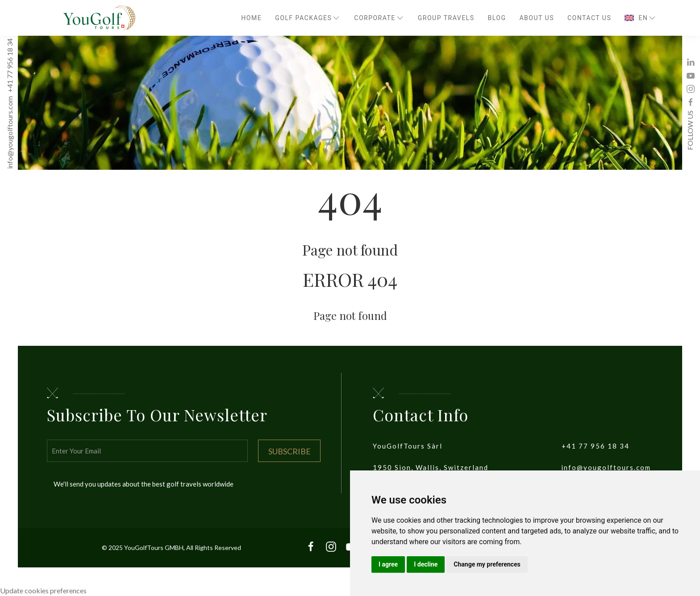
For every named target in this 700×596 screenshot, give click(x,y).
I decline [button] (426, 564)
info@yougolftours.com (10, 133)
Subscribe (290, 451)
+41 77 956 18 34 (10, 66)
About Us (537, 18)
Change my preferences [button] (487, 564)
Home (251, 18)
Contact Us (589, 18)
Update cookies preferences (43, 590)
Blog (497, 18)
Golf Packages (308, 18)
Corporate (379, 18)
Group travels (446, 18)
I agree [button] (388, 564)
